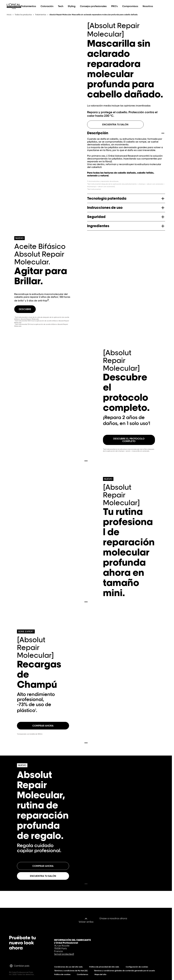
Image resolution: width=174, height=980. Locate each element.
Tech (61, 6)
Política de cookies (63, 974)
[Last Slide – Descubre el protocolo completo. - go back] (86, 461)
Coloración (47, 6)
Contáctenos (83, 974)
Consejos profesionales (93, 6)
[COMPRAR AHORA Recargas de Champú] (43, 726)
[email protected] (64, 954)
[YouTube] (140, 918)
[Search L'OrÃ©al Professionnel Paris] (157, 6)
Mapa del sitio (101, 974)
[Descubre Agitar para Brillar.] (25, 309)
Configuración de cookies (137, 967)
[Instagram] (157, 918)
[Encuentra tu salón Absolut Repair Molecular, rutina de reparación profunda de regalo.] (43, 876)
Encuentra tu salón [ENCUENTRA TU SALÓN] (115, 124)
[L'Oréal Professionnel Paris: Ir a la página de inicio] (14, 9)
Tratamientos (29, 6)
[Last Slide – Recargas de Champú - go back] (86, 743)
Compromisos (130, 6)
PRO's (114, 6)
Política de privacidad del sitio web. (105, 967)
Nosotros (148, 6)
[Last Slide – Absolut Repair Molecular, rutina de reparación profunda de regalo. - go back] (86, 884)
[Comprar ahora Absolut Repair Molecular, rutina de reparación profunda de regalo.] (43, 866)
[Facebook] (131, 918)
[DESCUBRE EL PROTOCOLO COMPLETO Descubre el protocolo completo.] (129, 440)
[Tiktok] (149, 918)
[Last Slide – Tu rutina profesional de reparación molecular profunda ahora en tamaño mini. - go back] (86, 602)
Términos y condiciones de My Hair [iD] (72, 971)
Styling (72, 6)
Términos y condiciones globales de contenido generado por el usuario (125, 971)
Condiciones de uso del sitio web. (69, 967)
